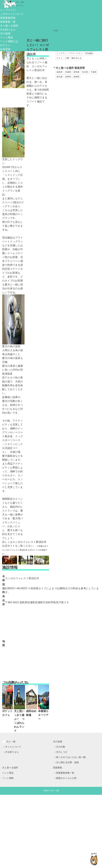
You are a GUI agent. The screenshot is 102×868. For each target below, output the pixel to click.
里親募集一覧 (8, 22)
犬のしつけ (62, 752)
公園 (67, 58)
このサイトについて (12, 14)
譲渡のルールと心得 (66, 778)
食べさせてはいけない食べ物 (71, 757)
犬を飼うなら (8, 30)
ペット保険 (8, 778)
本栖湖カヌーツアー (43, 715)
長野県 (68, 77)
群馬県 (76, 72)
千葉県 (94, 72)
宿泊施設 (89, 53)
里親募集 (57, 768)
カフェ (59, 58)
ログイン (5, 45)
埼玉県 (85, 72)
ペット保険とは (9, 41)
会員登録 (5, 49)
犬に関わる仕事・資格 (67, 762)
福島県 (59, 72)
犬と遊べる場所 (9, 26)
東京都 (59, 77)
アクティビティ (76, 53)
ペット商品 (6, 37)
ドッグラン (61, 53)
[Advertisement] (68, 96)
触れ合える (76, 58)
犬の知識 (5, 33)
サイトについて (13, 747)
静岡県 (76, 77)
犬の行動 (61, 747)
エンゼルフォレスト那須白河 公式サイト (20, 550)
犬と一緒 (11, 742)
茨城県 (68, 72)
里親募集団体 (8, 18)
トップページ (8, 10)
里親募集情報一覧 (65, 773)
